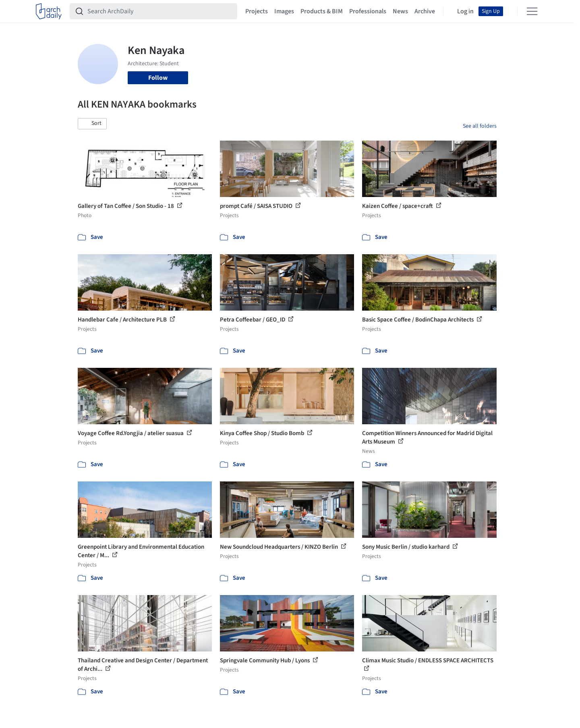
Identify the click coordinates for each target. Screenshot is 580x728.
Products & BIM (322, 11)
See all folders (480, 126)
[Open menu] (532, 11)
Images (284, 11)
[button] (92, 124)
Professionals (368, 11)
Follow (158, 78)
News (400, 11)
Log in (465, 11)
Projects (257, 11)
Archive (425, 11)
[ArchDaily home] (49, 11)
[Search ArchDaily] (160, 11)
